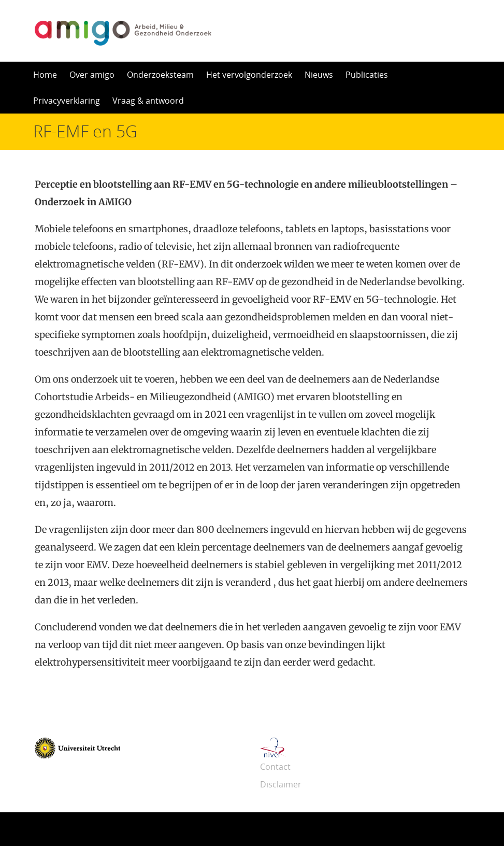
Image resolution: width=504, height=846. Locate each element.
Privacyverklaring (67, 101)
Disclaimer (281, 784)
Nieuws (319, 75)
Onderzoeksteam (160, 75)
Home (45, 75)
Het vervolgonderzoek (249, 75)
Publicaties (367, 75)
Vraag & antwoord (148, 101)
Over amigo (92, 75)
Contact (275, 767)
